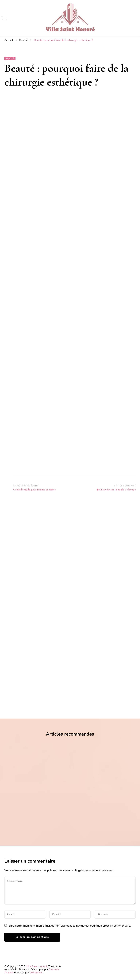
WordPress (36, 973)
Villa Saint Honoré (36, 966)
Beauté (10, 58)
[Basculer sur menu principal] (5, 18)
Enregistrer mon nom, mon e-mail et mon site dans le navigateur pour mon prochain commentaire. (70, 926)
